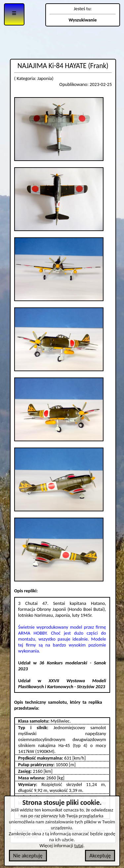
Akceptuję (100, 856)
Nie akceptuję (28, 856)
